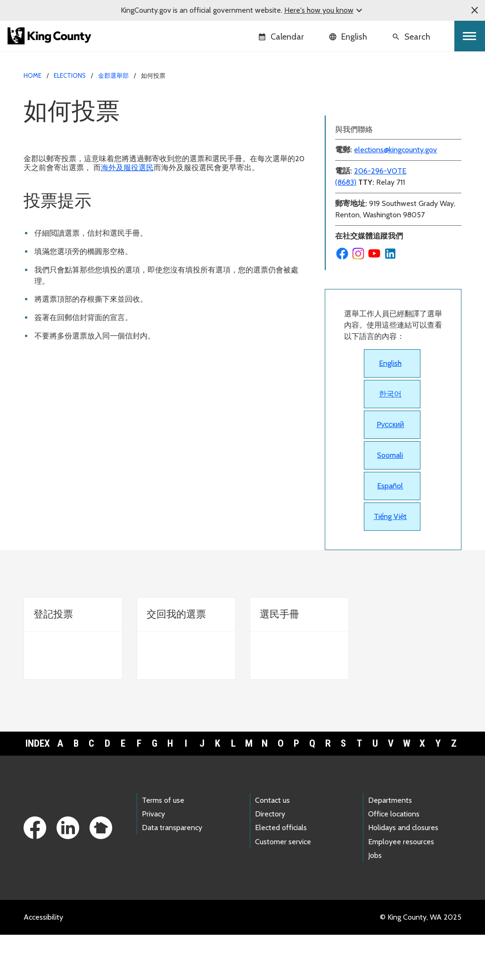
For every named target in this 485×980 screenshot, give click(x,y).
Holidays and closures (403, 873)
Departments (390, 845)
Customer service (283, 887)
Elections (70, 75)
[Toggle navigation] (470, 36)
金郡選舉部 (113, 75)
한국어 (390, 439)
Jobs (375, 901)
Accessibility (43, 962)
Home (33, 75)
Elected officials (281, 873)
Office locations (394, 859)
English (390, 408)
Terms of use (163, 845)
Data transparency (172, 873)
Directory (270, 859)
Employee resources (401, 887)
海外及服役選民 (127, 168)
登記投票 (345, 119)
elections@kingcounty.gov (395, 195)
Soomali (390, 500)
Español (390, 531)
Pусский (390, 470)
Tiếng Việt (390, 562)
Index (38, 789)
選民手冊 (345, 134)
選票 (338, 104)
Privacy (153, 859)
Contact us (272, 845)
